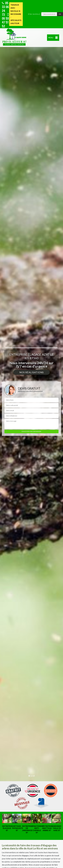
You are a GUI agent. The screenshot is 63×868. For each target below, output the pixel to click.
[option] (6, 823)
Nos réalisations (32, 372)
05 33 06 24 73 (5, 9)
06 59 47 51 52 (5, 21)
